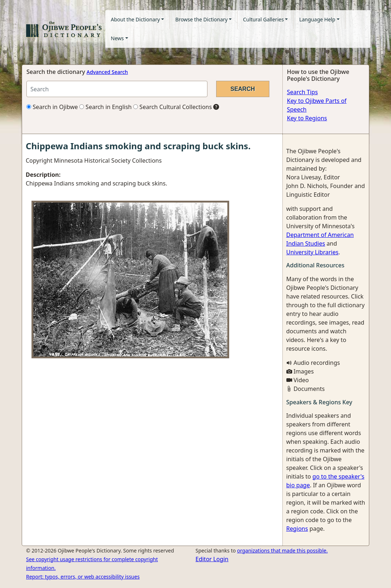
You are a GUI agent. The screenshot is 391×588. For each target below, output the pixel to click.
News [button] (117, 38)
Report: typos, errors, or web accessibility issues (83, 577)
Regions (297, 529)
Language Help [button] (317, 19)
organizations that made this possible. (282, 551)
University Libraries (312, 252)
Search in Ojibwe (52, 107)
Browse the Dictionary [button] (201, 19)
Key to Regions (307, 118)
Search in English (106, 107)
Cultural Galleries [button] (263, 19)
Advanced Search (107, 72)
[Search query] (117, 89)
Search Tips (302, 92)
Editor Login (212, 559)
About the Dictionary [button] (135, 19)
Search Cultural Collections (173, 107)
